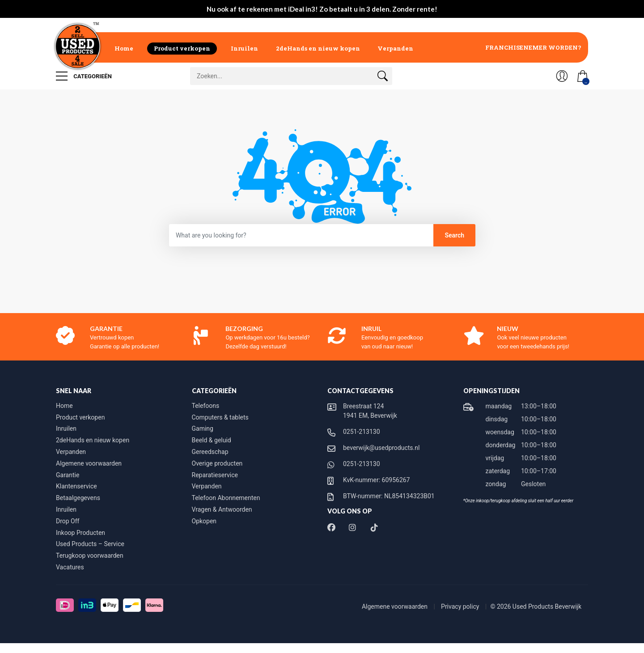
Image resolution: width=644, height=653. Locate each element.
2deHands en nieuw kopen (318, 48)
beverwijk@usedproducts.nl (381, 448)
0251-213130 (362, 432)
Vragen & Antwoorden (222, 509)
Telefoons (206, 406)
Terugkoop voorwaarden (90, 555)
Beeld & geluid (212, 440)
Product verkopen (182, 48)
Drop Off (68, 521)
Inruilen (244, 48)
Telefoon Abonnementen (226, 498)
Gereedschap (210, 452)
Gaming (203, 428)
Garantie (68, 475)
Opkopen (204, 521)
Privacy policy (461, 606)
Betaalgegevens (78, 498)
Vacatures (70, 567)
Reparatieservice (215, 475)
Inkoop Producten (80, 533)
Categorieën (84, 76)
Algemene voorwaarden (89, 463)
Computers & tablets (220, 417)
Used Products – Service (90, 544)
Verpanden (395, 48)
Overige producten (217, 463)
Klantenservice (76, 486)
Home (124, 48)
